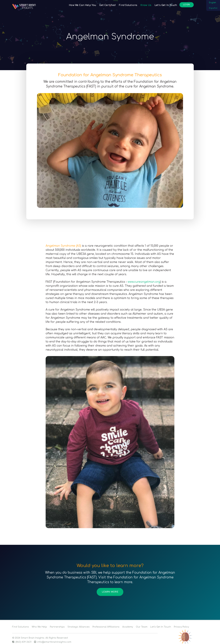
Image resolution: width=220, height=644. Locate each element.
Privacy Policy (181, 627)
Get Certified (107, 5)
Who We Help (39, 627)
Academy (128, 627)
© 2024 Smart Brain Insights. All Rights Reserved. (40, 638)
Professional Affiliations (106, 627)
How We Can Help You (82, 5)
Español (213, 8)
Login (186, 5)
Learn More (110, 592)
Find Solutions (128, 5)
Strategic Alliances (79, 627)
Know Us (146, 5)
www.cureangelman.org (144, 282)
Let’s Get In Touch (166, 5)
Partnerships (57, 627)
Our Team (142, 627)
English (213, 3)
